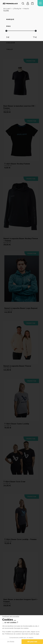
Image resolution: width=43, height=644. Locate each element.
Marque (10, 19)
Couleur (11, 43)
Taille (9, 49)
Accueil (7, 8)
